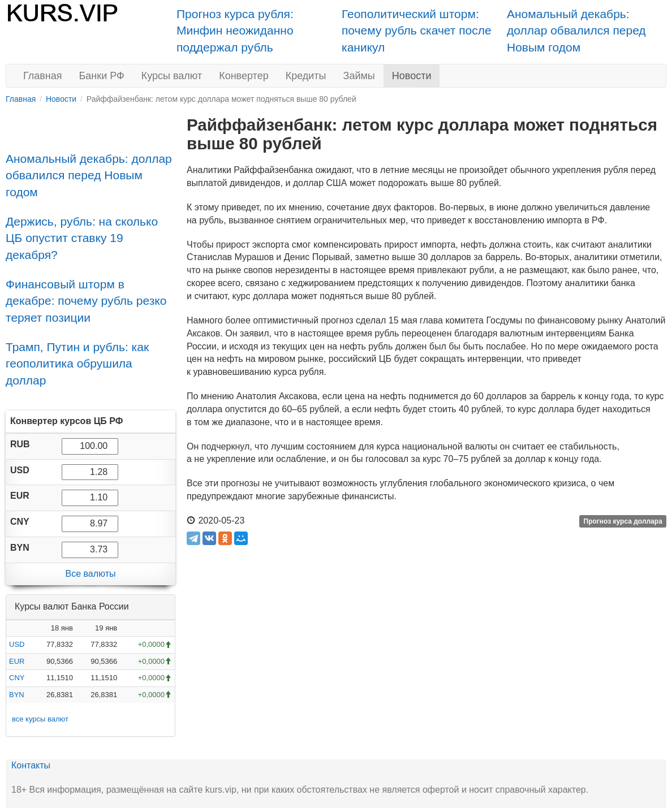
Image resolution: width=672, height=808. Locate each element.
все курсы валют (40, 719)
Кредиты (306, 76)
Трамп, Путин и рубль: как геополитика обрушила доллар (77, 364)
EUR (17, 661)
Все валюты (90, 574)
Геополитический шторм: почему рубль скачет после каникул (417, 31)
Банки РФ (102, 76)
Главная (43, 76)
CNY (17, 678)
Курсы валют (172, 76)
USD (17, 644)
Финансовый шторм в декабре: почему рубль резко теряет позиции (86, 301)
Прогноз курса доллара (623, 521)
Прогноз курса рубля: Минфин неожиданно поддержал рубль (235, 31)
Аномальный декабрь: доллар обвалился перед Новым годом (576, 31)
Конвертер (244, 76)
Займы (359, 76)
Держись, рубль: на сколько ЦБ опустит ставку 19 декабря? (82, 238)
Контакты (31, 765)
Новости (412, 76)
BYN (17, 695)
